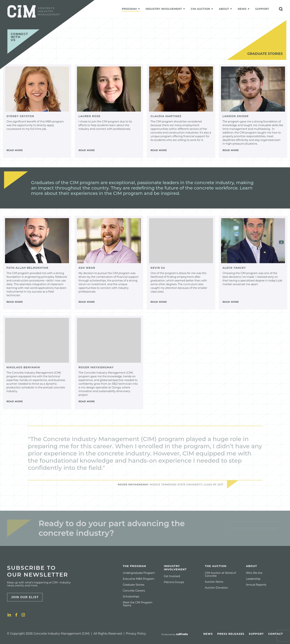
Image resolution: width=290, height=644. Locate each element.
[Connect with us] (23, 42)
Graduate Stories (134, 585)
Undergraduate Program (139, 573)
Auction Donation (216, 588)
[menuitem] (131, 10)
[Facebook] (16, 615)
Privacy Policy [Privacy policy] (136, 634)
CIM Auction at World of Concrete (220, 574)
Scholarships (131, 597)
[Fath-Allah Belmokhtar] (37, 263)
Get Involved (172, 576)
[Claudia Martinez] (181, 111)
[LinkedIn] (9, 615)
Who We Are (254, 573)
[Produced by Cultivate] (175, 634)
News (208, 634)
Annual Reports (256, 585)
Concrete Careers (134, 591)
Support (262, 9)
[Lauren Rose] (109, 111)
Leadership (253, 579)
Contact (276, 634)
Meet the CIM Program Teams (138, 604)
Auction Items (214, 582)
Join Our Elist (25, 597)
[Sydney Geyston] (37, 111)
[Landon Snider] (253, 111)
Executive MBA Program (139, 579)
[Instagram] (23, 615)
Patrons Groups (174, 582)
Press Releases (231, 634)
